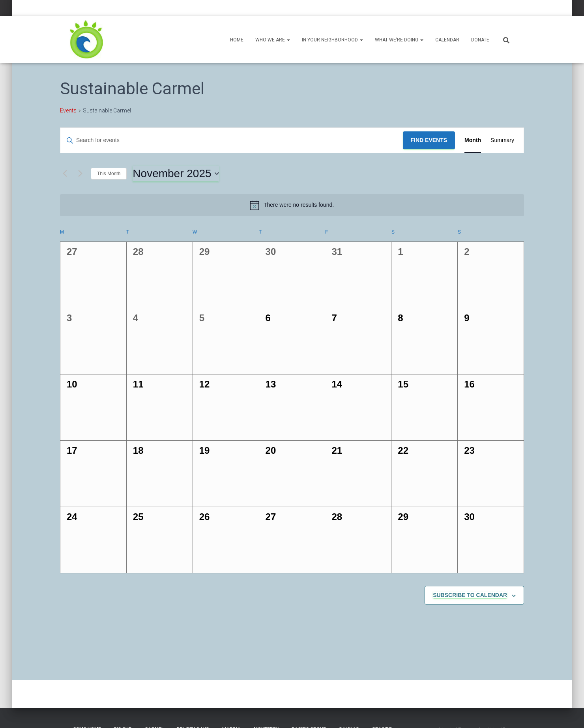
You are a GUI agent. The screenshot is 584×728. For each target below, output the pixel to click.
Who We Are (273, 40)
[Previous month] (65, 174)
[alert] (292, 205)
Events (68, 110)
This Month (109, 174)
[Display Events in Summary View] (502, 140)
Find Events (429, 140)
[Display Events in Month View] (473, 140)
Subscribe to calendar (470, 595)
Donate (480, 40)
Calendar (447, 40)
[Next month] (80, 174)
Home (237, 40)
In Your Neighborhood (332, 40)
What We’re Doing (399, 40)
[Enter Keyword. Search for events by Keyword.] (232, 140)
